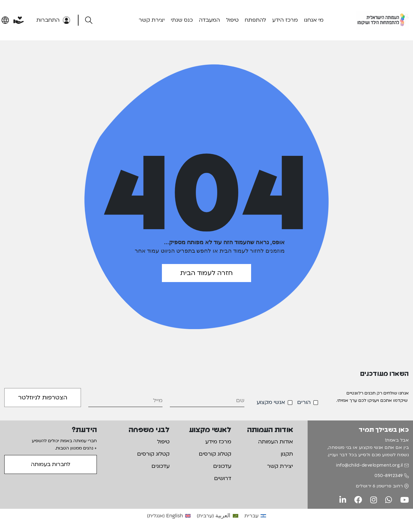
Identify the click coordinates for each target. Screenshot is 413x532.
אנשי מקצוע (271, 402)
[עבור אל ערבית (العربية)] (217, 516)
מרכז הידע (285, 20)
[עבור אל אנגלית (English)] (169, 516)
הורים (304, 402)
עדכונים (222, 466)
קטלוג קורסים (215, 454)
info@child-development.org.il (369, 465)
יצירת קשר (152, 20)
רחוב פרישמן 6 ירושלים (379, 486)
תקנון (287, 454)
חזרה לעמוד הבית (206, 273)
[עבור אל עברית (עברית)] (255, 516)
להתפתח (255, 20)
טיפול (232, 20)
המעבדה (209, 20)
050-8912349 (389, 476)
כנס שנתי (182, 20)
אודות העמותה (276, 442)
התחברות (53, 20)
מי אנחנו (314, 20)
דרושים (223, 478)
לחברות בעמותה (51, 464)
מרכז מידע (218, 442)
